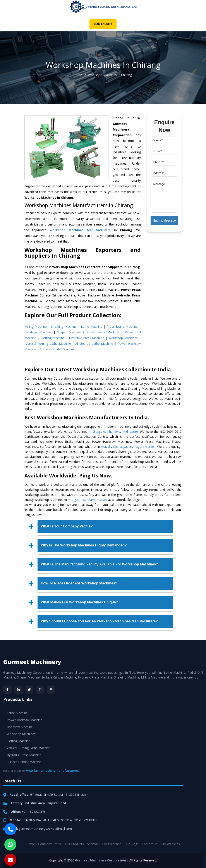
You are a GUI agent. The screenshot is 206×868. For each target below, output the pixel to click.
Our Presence (112, 844)
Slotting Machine (53, 338)
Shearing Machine (64, 326)
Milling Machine (36, 326)
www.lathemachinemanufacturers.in (54, 771)
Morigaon (75, 500)
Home (78, 75)
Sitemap (93, 844)
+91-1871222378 (34, 812)
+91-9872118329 (85, 820)
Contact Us (150, 844)
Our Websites (170, 844)
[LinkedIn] (18, 690)
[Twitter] (29, 690)
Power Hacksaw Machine (23, 720)
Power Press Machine (103, 332)
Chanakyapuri (123, 447)
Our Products (74, 844)
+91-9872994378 (34, 820)
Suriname (90, 500)
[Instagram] (51, 690)
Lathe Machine (92, 326)
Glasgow (99, 431)
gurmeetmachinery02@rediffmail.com (45, 829)
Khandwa (114, 431)
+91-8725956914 (60, 820)
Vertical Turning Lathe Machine (48, 344)
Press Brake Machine (122, 326)
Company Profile (50, 844)
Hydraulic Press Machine (87, 338)
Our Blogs (131, 844)
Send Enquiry (103, 24)
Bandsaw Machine (38, 332)
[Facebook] (7, 690)
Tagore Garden (145, 447)
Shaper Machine (69, 332)
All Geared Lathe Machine (94, 344)
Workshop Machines (123, 338)
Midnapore (130, 431)
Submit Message (165, 220)
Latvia (102, 500)
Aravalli (106, 447)
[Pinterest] (40, 690)
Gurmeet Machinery (32, 662)
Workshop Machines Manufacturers (80, 230)
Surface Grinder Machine (57, 349)
